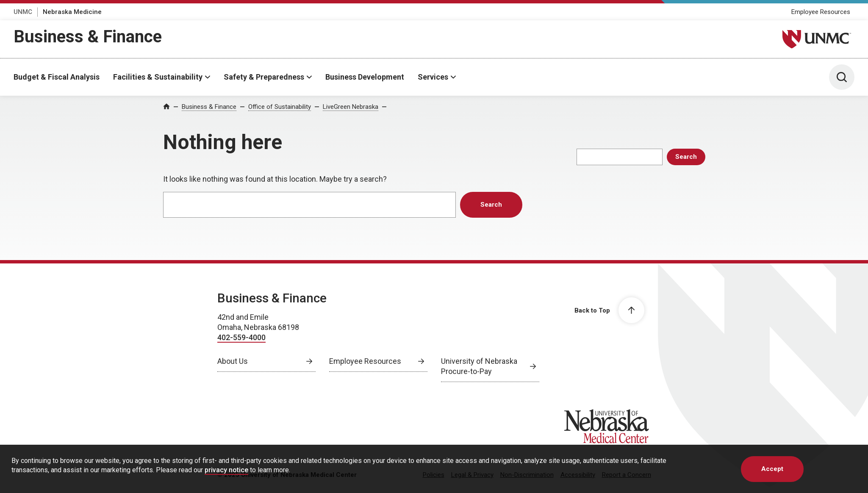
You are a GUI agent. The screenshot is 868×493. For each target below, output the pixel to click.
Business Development (365, 77)
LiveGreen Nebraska (351, 107)
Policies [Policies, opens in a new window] (434, 475)
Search (686, 157)
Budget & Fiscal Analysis (57, 77)
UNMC (23, 12)
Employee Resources (821, 12)
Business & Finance (88, 37)
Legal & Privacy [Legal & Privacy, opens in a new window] (472, 475)
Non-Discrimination (527, 475)
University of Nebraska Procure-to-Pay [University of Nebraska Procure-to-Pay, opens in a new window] (479, 366)
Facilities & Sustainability (158, 77)
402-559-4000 (241, 337)
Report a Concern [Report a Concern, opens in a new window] (627, 475)
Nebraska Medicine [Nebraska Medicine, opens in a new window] (72, 12)
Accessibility (578, 475)
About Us (233, 361)
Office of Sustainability (280, 107)
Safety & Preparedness (264, 77)
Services (433, 77)
